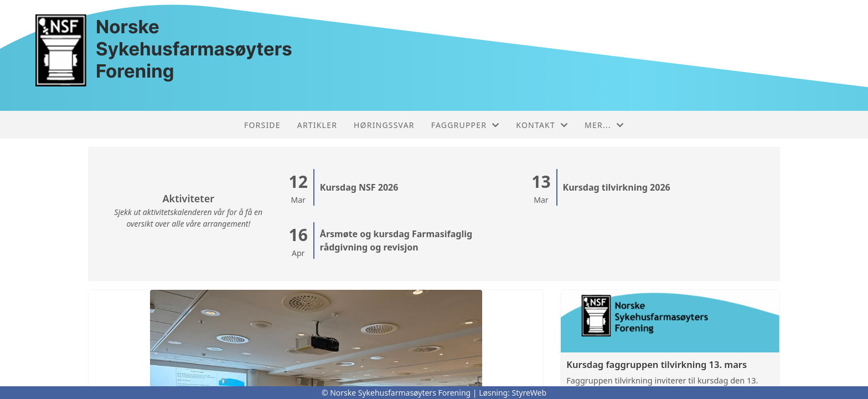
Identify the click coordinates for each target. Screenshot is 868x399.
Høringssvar (384, 125)
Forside (262, 125)
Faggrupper (466, 125)
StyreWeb (529, 393)
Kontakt (542, 125)
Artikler (317, 125)
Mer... (604, 125)
